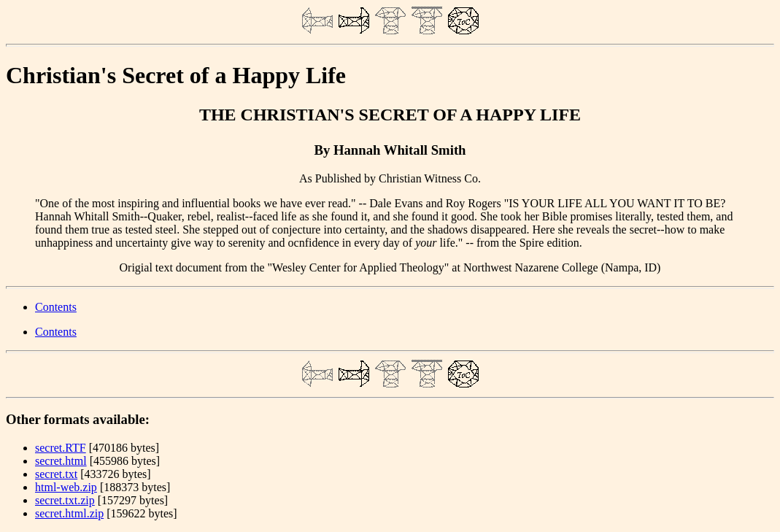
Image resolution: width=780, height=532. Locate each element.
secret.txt (56, 474)
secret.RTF (61, 448)
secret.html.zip (69, 513)
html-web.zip (66, 487)
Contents (56, 307)
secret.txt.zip (65, 500)
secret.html (61, 461)
